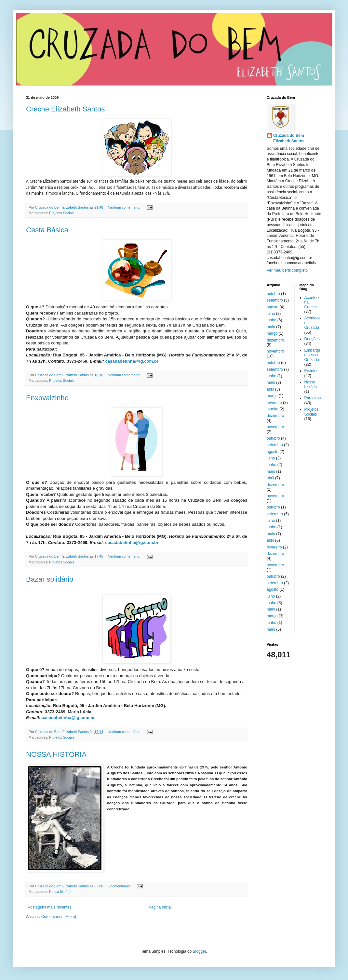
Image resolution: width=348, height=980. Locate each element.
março (272, 333)
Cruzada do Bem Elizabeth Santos (289, 138)
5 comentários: (120, 886)
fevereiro (274, 403)
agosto (273, 307)
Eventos (311, 371)
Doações (312, 339)
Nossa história (60, 892)
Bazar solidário (50, 579)
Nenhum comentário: (124, 207)
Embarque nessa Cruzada (312, 355)
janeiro (273, 409)
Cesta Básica (47, 230)
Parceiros (313, 398)
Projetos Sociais (62, 213)
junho (271, 320)
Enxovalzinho (47, 398)
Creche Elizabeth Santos (65, 109)
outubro (273, 294)
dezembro (275, 340)
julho (271, 314)
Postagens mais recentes (50, 907)
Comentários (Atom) (59, 917)
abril (270, 389)
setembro (275, 300)
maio (271, 327)
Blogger (200, 951)
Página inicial (160, 907)
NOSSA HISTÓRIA (56, 754)
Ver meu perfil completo (287, 270)
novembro (275, 351)
